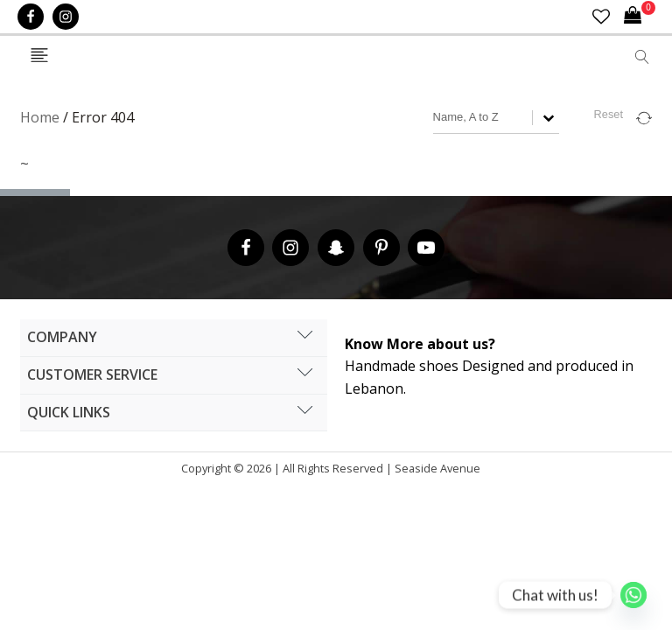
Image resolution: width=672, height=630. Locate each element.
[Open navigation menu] (39, 56)
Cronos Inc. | (486, 472)
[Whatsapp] (633, 595)
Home (40, 117)
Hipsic (490, 472)
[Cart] (640, 17)
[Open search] (642, 57)
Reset (609, 114)
